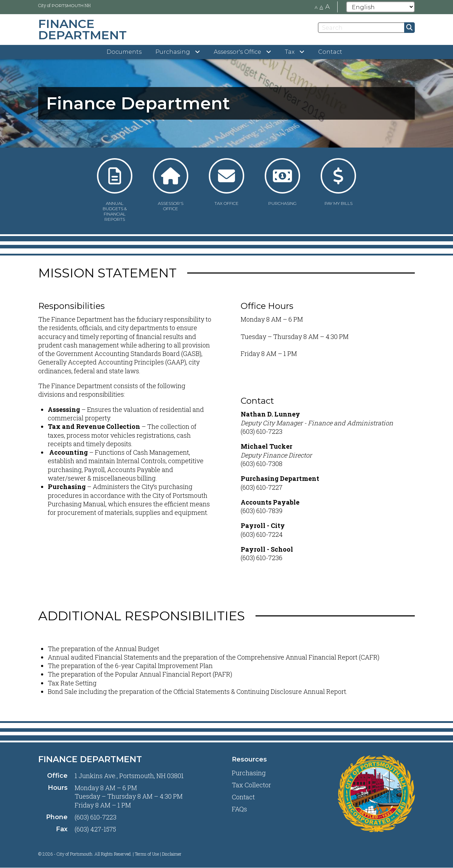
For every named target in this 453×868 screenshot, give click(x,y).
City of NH (64, 5)
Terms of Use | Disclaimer (158, 854)
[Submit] (409, 28)
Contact (330, 52)
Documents (124, 52)
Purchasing (249, 773)
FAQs (239, 809)
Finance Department (90, 759)
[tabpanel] (226, 103)
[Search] (366, 28)
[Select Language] (380, 7)
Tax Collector (251, 785)
